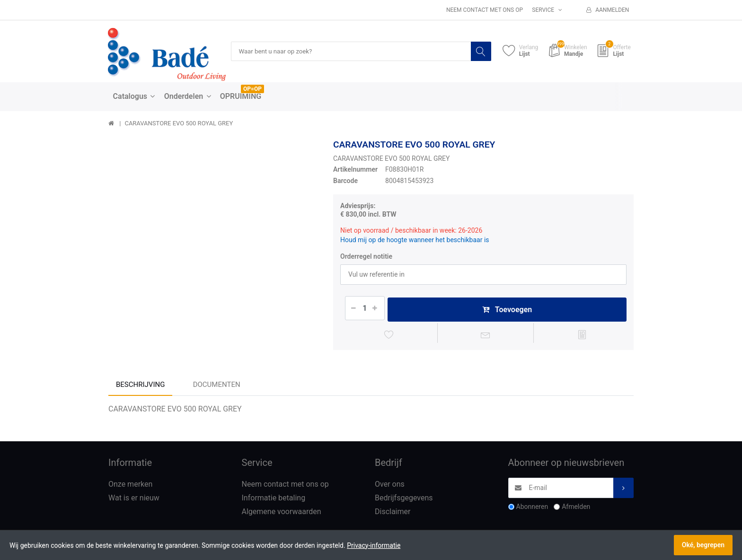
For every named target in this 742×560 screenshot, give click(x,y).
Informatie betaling (274, 500)
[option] (214, 245)
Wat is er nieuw (134, 500)
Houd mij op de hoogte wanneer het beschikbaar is (415, 240)
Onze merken (130, 486)
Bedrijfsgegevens (404, 500)
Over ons (390, 486)
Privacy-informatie (374, 545)
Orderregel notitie (366, 256)
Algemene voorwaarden (282, 513)
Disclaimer (393, 513)
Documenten (217, 386)
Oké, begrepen (703, 545)
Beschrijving (140, 386)
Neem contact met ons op (485, 10)
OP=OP (252, 89)
